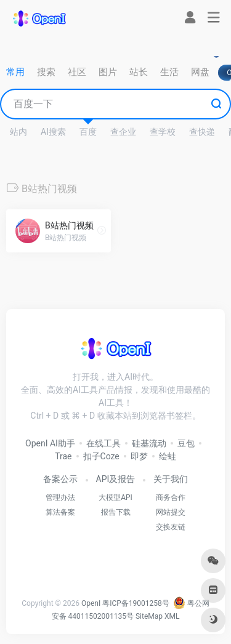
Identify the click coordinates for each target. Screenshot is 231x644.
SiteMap (149, 616)
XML (172, 616)
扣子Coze (101, 456)
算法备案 (60, 512)
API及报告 (116, 479)
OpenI (91, 603)
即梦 (139, 456)
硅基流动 (149, 443)
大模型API (115, 497)
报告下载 (116, 512)
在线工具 (103, 443)
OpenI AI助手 (50, 443)
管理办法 (60, 497)
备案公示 (60, 479)
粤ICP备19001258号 (136, 603)
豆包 (186, 443)
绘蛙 (168, 456)
